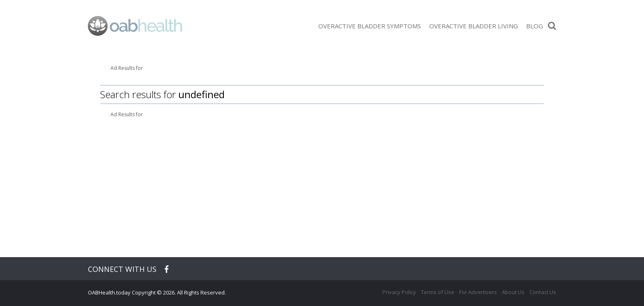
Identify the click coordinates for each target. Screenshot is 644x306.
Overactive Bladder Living (474, 26)
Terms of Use (438, 292)
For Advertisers (478, 292)
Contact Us (543, 292)
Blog (535, 26)
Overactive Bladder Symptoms (370, 26)
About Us (513, 292)
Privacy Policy (399, 292)
